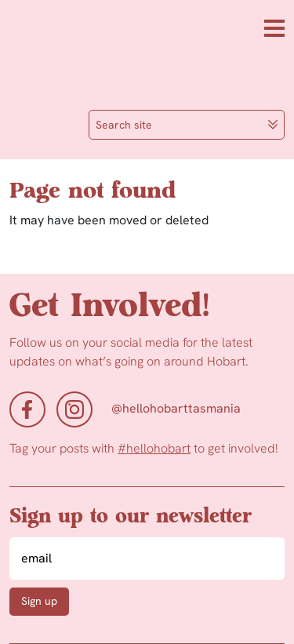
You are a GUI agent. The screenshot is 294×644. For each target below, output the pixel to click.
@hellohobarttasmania (176, 408)
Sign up (39, 601)
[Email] (147, 558)
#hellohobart (154, 448)
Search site (187, 125)
